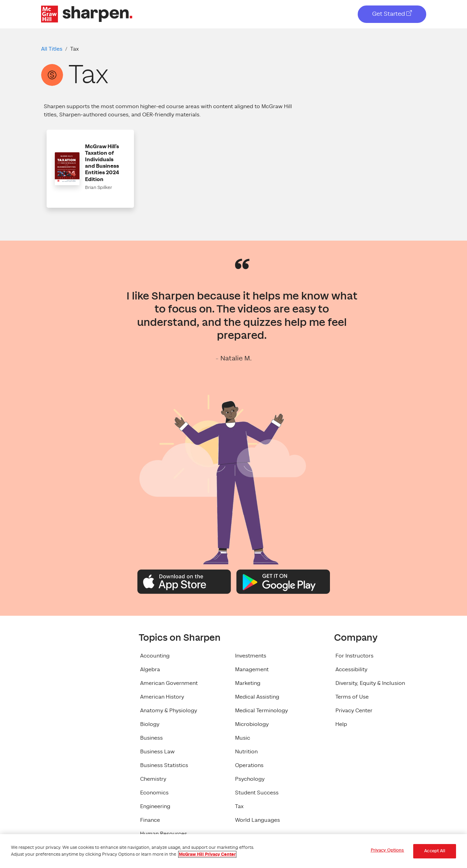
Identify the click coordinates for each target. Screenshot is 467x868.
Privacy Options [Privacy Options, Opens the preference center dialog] (388, 850)
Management (252, 669)
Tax (239, 806)
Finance (150, 820)
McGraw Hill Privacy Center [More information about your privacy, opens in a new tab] (207, 854)
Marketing (248, 683)
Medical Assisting (257, 697)
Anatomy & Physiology (169, 711)
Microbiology (252, 724)
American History (162, 697)
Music (243, 738)
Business (151, 738)
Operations (249, 765)
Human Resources (164, 834)
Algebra (150, 669)
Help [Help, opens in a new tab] (341, 724)
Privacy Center (354, 711)
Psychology (250, 779)
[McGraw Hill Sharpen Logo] (87, 14)
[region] (233, 851)
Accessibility (351, 669)
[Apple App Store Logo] (184, 581)
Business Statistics (164, 765)
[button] (90, 169)
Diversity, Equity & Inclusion (370, 683)
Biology (150, 724)
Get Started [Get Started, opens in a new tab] (392, 14)
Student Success (257, 793)
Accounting (155, 656)
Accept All (434, 851)
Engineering (155, 806)
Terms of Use (352, 697)
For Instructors (354, 656)
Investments (251, 656)
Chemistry (153, 779)
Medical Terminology (261, 711)
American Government (169, 683)
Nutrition (246, 752)
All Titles (52, 49)
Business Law (157, 752)
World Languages (257, 820)
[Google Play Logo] (283, 581)
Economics (154, 793)
